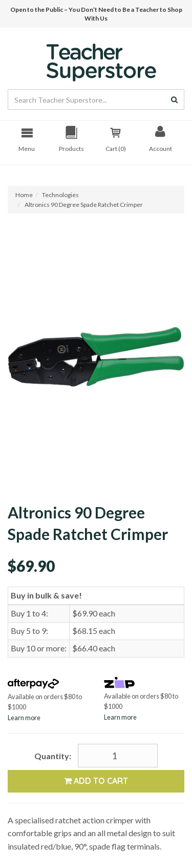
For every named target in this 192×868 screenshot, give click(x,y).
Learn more (24, 718)
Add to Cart (96, 781)
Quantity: (53, 756)
